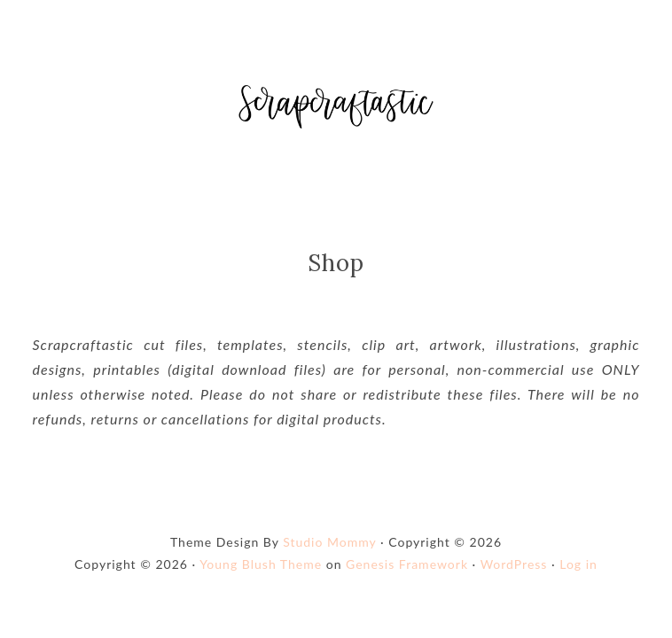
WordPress (514, 564)
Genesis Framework (407, 564)
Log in (578, 564)
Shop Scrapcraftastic (336, 106)
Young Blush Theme (261, 564)
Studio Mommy (329, 542)
